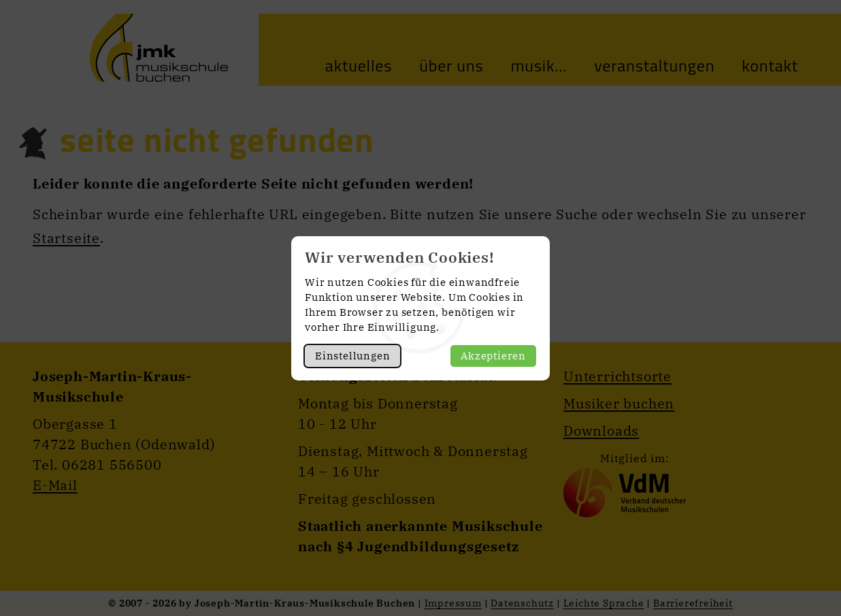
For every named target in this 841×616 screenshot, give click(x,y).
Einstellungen (352, 356)
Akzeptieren (493, 356)
